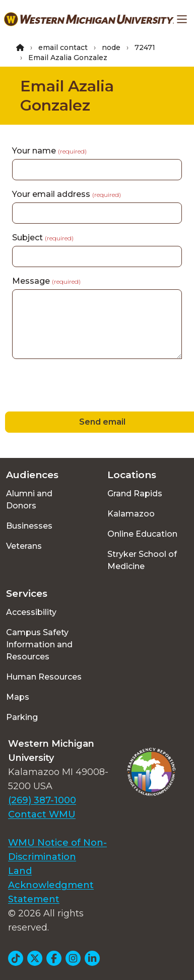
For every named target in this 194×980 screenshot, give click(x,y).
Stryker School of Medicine (142, 560)
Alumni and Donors (29, 500)
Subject (43, 238)
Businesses (29, 526)
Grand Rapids (135, 494)
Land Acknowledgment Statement (51, 885)
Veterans (24, 546)
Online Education (142, 534)
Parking (22, 717)
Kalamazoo (131, 514)
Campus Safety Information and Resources (39, 644)
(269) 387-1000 (42, 800)
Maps (18, 697)
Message (46, 281)
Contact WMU (42, 814)
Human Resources (44, 677)
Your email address (67, 194)
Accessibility (31, 612)
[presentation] (77, 387)
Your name (49, 151)
